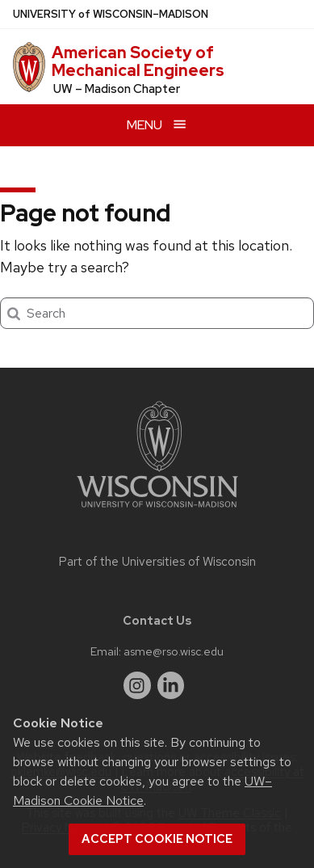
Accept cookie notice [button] (157, 839)
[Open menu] (157, 125)
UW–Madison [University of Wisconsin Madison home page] (111, 14)
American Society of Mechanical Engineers (138, 61)
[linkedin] (171, 685)
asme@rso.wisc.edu (174, 651)
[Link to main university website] (157, 510)
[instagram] (137, 685)
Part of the (157, 562)
